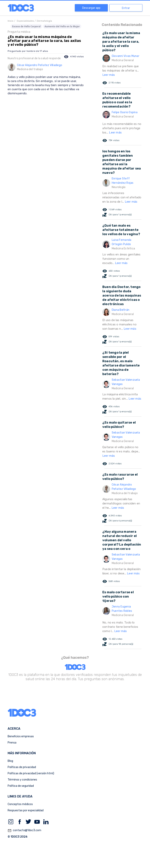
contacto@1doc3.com (24, 831)
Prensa (12, 743)
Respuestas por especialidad (26, 810)
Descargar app (91, 8)
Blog (10, 761)
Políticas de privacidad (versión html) (31, 773)
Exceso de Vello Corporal (26, 26)
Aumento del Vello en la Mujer (62, 26)
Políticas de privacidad (22, 767)
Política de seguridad (21, 786)
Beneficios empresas (21, 736)
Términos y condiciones (22, 780)
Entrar (126, 8)
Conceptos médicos (20, 804)
